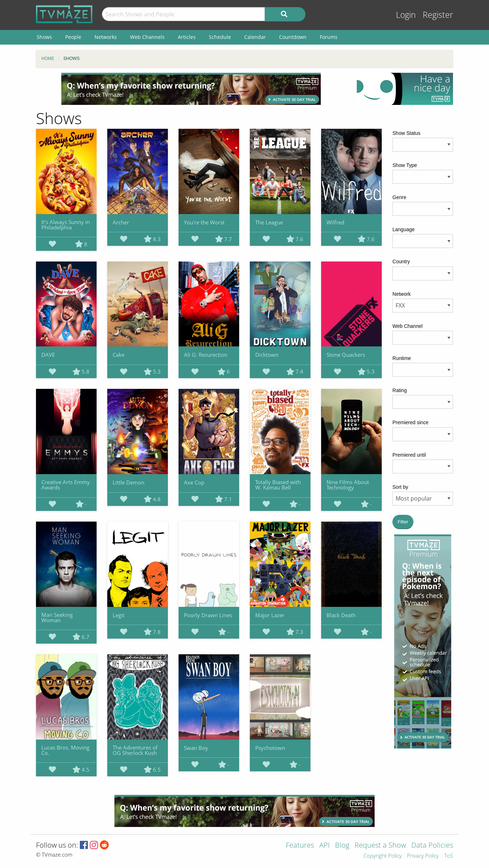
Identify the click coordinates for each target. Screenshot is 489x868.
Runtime (402, 358)
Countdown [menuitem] (293, 37)
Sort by (400, 487)
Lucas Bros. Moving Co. (65, 750)
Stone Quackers (346, 355)
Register (438, 15)
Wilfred (335, 222)
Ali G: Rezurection (206, 355)
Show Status (406, 133)
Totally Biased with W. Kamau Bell (278, 485)
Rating (400, 390)
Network (402, 294)
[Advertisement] (191, 89)
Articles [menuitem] (187, 37)
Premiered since (410, 422)
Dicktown (267, 355)
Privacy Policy (423, 856)
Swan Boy (196, 748)
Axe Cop (194, 482)
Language (403, 229)
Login (406, 15)
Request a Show (380, 846)
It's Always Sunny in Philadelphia (66, 225)
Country (401, 262)
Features (300, 846)
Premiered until (409, 455)
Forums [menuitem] (329, 37)
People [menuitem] (73, 37)
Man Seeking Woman (57, 617)
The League (269, 222)
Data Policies (432, 846)
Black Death (341, 615)
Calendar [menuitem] (255, 37)
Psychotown (270, 748)
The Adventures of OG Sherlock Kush (135, 750)
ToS (449, 856)
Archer (121, 222)
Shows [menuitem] (44, 37)
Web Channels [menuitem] (147, 37)
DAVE (48, 355)
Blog (342, 846)
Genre (399, 197)
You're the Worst (204, 222)
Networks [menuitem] (106, 37)
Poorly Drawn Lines (208, 615)
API (325, 846)
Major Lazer (270, 615)
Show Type (405, 165)
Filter (403, 522)
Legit (119, 615)
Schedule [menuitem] (220, 37)
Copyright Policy (383, 856)
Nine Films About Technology (348, 485)
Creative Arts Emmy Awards (66, 485)
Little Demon (128, 482)
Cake (119, 355)
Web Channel (408, 326)
